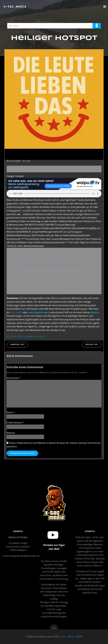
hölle (20, 337)
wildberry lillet (35, 337)
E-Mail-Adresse (15, 423)
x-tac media (16, 312)
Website (11, 433)
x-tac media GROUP (71, 637)
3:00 (26, 161)
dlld (13, 337)
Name (11, 412)
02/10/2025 (14, 161)
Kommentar (14, 378)
